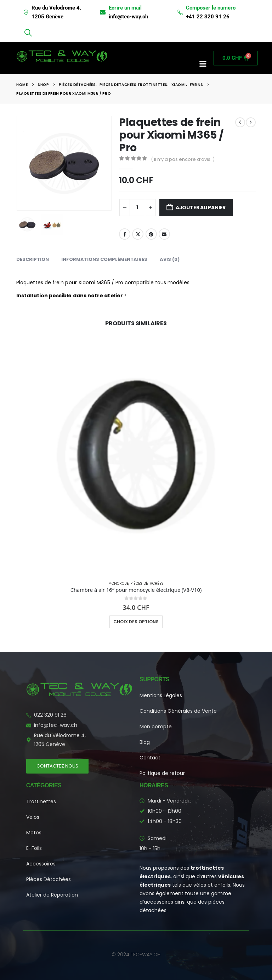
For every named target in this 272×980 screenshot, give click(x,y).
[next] (251, 122)
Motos (34, 833)
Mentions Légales (161, 695)
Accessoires (41, 864)
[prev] (240, 122)
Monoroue (118, 584)
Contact (150, 758)
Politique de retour (162, 773)
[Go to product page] (136, 455)
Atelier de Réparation (52, 895)
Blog (145, 742)
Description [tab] (33, 259)
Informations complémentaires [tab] (104, 259)
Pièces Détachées (147, 584)
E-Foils (34, 848)
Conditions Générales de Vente (178, 711)
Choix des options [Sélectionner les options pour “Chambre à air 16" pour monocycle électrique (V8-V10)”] (136, 622)
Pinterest (151, 234)
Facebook (125, 234)
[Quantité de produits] (137, 208)
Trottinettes (41, 801)
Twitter (138, 234)
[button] (28, 33)
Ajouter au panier (201, 208)
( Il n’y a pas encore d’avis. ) (183, 159)
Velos (33, 817)
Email (164, 234)
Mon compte (156, 727)
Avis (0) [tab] (170, 259)
